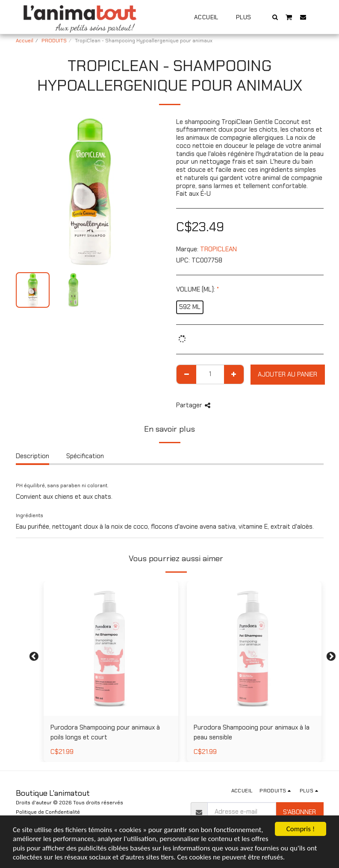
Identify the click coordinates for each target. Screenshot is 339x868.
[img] (111, 649)
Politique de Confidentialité (48, 812)
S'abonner (299, 812)
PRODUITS (54, 41)
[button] (275, 17)
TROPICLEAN (218, 249)
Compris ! (301, 829)
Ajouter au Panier (287, 374)
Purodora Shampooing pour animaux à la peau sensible (252, 732)
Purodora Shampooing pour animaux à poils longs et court (105, 732)
